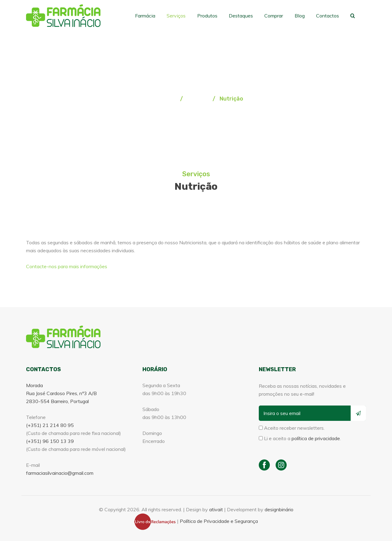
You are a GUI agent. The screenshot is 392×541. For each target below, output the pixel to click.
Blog (302, 15)
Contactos (329, 15)
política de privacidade (316, 438)
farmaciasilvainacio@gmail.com (60, 473)
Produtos (214, 15)
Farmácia (154, 15)
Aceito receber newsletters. (292, 428)
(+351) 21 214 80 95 (50, 425)
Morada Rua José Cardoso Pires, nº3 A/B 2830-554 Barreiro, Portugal (61, 393)
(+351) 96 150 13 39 (50, 441)
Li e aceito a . (300, 438)
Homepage (164, 99)
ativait (216, 509)
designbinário (279, 509)
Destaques (246, 15)
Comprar (278, 15)
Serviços (184, 15)
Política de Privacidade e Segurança (219, 521)
